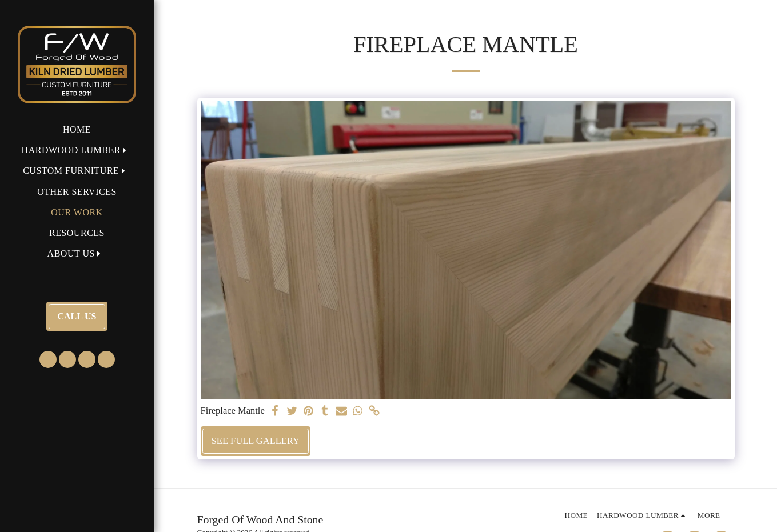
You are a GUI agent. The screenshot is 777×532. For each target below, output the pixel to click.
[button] (77, 150)
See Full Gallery (256, 441)
